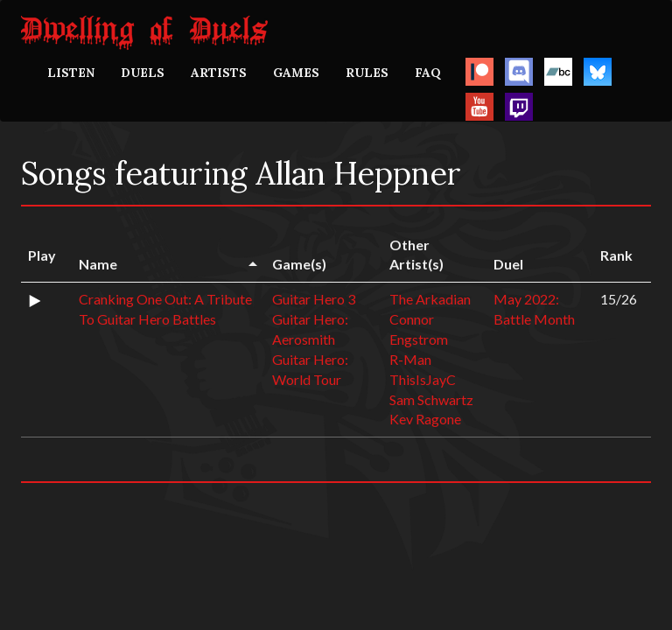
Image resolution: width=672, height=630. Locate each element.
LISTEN (71, 73)
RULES (367, 73)
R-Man (410, 359)
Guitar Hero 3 (314, 299)
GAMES (296, 73)
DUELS (143, 73)
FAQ (428, 73)
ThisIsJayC (423, 379)
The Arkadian (430, 299)
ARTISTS (219, 73)
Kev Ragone (425, 419)
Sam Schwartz (431, 399)
